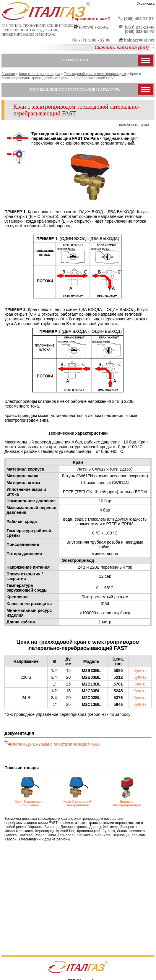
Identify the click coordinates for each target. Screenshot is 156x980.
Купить (140, 671)
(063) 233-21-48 (140, 27)
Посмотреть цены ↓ (135, 125)
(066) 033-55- (138, 32)
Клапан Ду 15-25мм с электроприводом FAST (56, 744)
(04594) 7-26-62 (94, 27)
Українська (146, 4)
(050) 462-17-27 (139, 19)
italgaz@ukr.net (139, 40)
